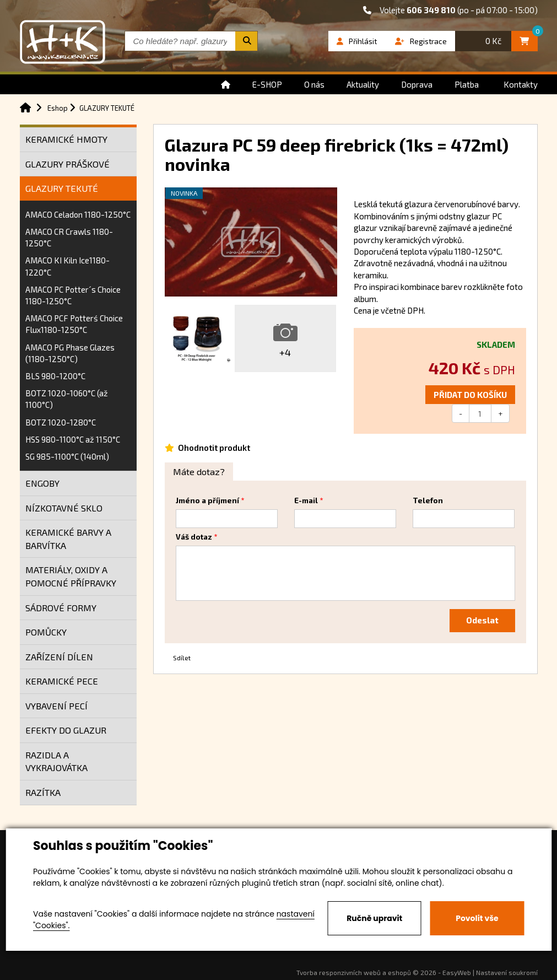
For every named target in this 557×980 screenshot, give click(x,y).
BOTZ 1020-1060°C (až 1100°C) (67, 399)
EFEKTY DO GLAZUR (66, 730)
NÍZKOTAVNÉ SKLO (64, 508)
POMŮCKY (46, 632)
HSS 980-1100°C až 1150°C (73, 439)
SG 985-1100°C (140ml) (67, 456)
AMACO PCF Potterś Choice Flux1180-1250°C (74, 324)
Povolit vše (477, 918)
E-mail (306, 500)
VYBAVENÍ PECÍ (56, 706)
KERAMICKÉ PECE (62, 681)
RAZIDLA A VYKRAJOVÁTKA (56, 761)
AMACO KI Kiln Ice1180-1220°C (67, 266)
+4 (285, 352)
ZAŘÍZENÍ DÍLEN (59, 657)
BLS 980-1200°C (55, 376)
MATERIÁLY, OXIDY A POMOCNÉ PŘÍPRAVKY (71, 576)
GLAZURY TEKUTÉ (62, 188)
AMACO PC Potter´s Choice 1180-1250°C (73, 295)
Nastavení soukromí (507, 972)
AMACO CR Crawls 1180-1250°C (69, 237)
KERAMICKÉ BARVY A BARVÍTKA (68, 539)
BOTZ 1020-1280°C (61, 422)
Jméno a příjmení (207, 500)
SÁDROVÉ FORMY (61, 608)
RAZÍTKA (43, 792)
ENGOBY (42, 483)
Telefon (428, 500)
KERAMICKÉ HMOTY (66, 139)
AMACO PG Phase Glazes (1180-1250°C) (70, 353)
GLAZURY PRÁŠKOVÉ (67, 164)
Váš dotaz (194, 537)
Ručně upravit (374, 918)
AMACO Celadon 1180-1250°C (78, 214)
